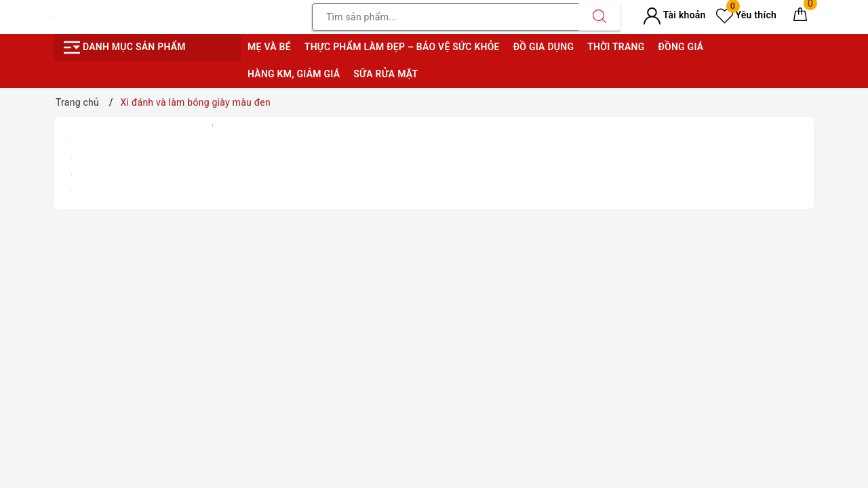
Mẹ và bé (269, 47)
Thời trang (616, 47)
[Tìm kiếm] (599, 17)
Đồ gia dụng (544, 47)
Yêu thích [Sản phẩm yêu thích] (746, 15)
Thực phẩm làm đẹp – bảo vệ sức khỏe (402, 47)
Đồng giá (680, 47)
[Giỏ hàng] (800, 17)
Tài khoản (674, 15)
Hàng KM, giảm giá (294, 74)
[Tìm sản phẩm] (446, 17)
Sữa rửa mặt (386, 74)
